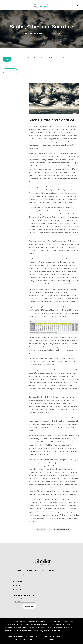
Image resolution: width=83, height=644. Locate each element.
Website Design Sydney (52, 637)
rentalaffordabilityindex (62, 530)
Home (25, 33)
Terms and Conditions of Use (23, 639)
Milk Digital (52, 639)
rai (50, 530)
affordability (41, 530)
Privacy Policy (33, 637)
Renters (33, 33)
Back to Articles (10, 71)
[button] (78, 5)
